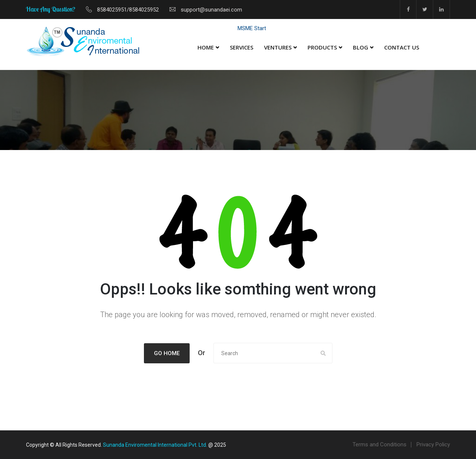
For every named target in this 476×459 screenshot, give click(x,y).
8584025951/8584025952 (128, 10)
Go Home (167, 353)
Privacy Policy (433, 444)
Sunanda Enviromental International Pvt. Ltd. (155, 445)
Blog (361, 47)
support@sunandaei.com (211, 10)
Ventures (278, 47)
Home (206, 47)
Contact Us (402, 47)
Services (242, 47)
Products (322, 47)
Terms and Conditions (379, 444)
